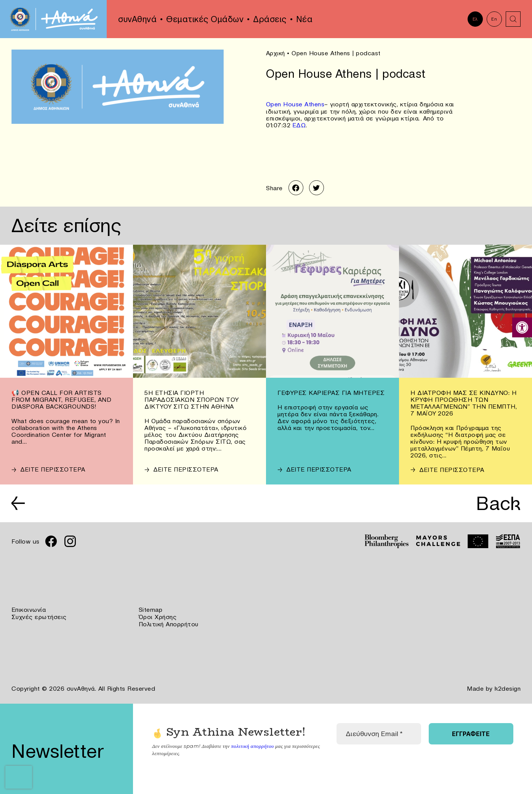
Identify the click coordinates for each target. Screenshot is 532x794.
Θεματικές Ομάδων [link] (205, 19)
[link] (522, 327)
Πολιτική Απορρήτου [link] (169, 623)
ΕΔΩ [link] (299, 124)
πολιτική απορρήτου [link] (252, 744)
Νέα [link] (304, 19)
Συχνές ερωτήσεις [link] (39, 616)
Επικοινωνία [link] (29, 610)
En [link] (494, 19)
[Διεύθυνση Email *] (379, 732)
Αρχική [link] (276, 53)
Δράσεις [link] (270, 19)
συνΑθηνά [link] (137, 19)
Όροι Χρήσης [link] (158, 616)
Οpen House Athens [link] (295, 104)
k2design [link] (508, 687)
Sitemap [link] (151, 610)
